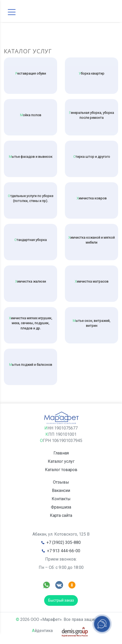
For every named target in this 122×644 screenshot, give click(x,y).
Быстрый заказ (61, 600)
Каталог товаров (61, 470)
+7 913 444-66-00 (64, 551)
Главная (61, 453)
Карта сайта (61, 515)
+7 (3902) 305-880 (64, 542)
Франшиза (61, 507)
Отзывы (61, 482)
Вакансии (61, 490)
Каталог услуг (61, 461)
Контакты (61, 499)
